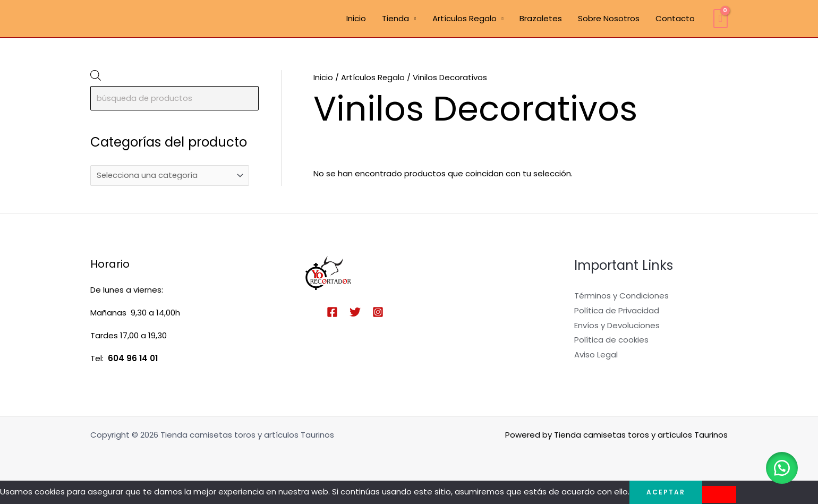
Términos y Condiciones (621, 296)
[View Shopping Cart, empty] (721, 19)
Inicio (356, 18)
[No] (719, 494)
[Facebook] (332, 312)
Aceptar (666, 492)
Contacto (675, 18)
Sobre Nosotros (609, 18)
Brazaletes (541, 18)
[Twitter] (355, 312)
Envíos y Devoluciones (617, 325)
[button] (781, 467)
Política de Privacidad (617, 310)
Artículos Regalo (465, 18)
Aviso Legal (596, 355)
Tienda (395, 18)
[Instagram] (378, 312)
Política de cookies (611, 340)
